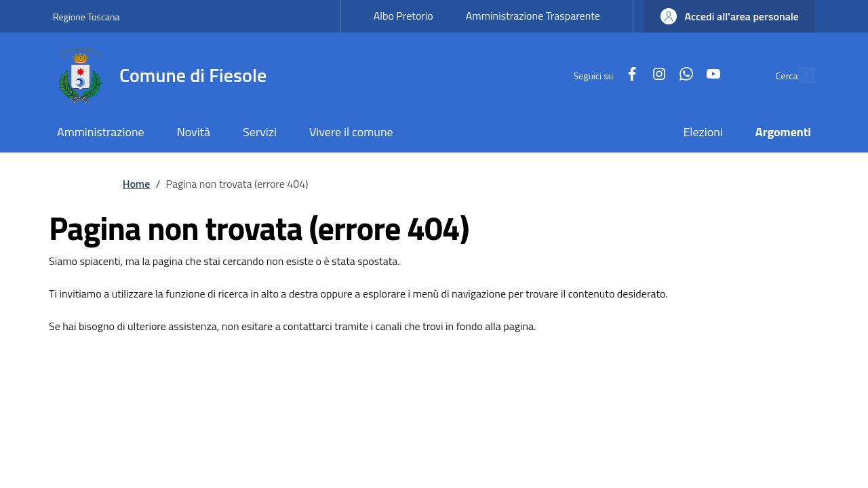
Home (137, 184)
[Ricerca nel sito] (799, 75)
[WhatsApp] (655, 75)
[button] (730, 16)
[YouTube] (682, 75)
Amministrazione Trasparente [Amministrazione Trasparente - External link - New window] (533, 16)
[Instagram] (628, 75)
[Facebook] (601, 75)
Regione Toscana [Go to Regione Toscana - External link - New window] (86, 17)
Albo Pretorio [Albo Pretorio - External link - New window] (403, 16)
